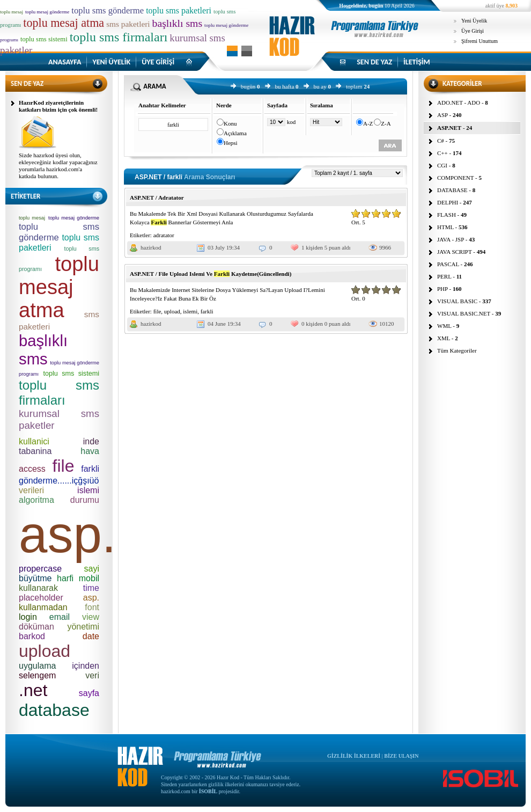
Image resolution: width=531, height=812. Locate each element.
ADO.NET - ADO (459, 103)
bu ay (320, 86)
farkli (207, 311)
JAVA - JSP (451, 239)
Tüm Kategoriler (457, 350)
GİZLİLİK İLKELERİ (354, 756)
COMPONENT (455, 178)
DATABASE (452, 190)
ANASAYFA (65, 62)
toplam (354, 86)
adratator (164, 235)
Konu (230, 123)
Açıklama (235, 133)
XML (444, 338)
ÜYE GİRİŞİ (158, 62)
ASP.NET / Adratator (157, 197)
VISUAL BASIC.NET (464, 313)
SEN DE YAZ (374, 62)
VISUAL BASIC (457, 301)
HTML (445, 227)
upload (172, 311)
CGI (442, 165)
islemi (190, 311)
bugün (248, 86)
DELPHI (448, 202)
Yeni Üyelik (474, 21)
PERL (444, 276)
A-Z (368, 123)
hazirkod (151, 247)
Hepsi (231, 143)
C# (441, 141)
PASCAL (448, 264)
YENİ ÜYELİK (111, 62)
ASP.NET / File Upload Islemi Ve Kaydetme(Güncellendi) (211, 274)
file (157, 311)
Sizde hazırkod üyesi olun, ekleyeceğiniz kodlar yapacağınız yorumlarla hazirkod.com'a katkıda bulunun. (58, 166)
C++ (442, 153)
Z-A (386, 123)
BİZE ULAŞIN (401, 756)
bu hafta (285, 86)
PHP (442, 289)
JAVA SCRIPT (455, 252)
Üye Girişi (473, 31)
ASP (442, 115)
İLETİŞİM (417, 62)
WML (444, 326)
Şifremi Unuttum (480, 41)
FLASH (447, 215)
